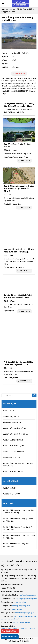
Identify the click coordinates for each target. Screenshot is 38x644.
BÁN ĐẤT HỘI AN (9, 411)
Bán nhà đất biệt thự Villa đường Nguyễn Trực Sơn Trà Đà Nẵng (19, 528)
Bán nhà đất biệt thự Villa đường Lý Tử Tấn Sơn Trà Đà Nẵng (18, 520)
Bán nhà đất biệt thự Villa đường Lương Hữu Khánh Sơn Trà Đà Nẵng (18, 511)
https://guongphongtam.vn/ (22, 606)
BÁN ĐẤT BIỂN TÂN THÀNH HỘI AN (15, 434)
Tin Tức (13, 9)
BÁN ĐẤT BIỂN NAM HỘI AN (13, 472)
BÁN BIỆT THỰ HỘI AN (11, 417)
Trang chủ (5, 9)
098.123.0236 (19, 73)
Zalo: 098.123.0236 (9, 631)
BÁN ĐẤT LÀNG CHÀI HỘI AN (13, 440)
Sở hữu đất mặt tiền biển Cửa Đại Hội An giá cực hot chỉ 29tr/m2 (18, 296)
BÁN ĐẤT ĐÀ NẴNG (10, 488)
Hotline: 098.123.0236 (10, 637)
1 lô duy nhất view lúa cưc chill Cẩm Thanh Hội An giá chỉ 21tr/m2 (19, 363)
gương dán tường (20, 602)
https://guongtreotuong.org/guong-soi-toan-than (18, 629)
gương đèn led (17, 609)
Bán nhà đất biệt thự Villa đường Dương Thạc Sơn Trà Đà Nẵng (18, 545)
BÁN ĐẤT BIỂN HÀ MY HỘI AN (13, 446)
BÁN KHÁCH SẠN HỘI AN (12, 422)
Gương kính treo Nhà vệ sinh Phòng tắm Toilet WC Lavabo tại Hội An (19, 105)
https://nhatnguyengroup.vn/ (25, 613)
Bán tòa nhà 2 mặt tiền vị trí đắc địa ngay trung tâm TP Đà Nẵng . (19, 251)
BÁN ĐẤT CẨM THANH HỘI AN (14, 452)
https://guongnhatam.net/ (21, 623)
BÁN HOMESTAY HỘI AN (11, 458)
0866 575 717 (24, 271)
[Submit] (34, 395)
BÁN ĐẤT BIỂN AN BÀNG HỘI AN (14, 428)
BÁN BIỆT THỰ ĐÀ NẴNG (11, 494)
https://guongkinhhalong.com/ (26, 599)
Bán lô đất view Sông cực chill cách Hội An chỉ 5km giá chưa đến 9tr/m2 (19, 189)
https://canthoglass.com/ (27, 595)
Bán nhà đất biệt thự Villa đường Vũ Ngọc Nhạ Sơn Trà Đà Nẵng (19, 537)
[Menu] (3, 3)
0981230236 (24, 161)
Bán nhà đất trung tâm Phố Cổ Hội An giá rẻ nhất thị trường (18, 465)
